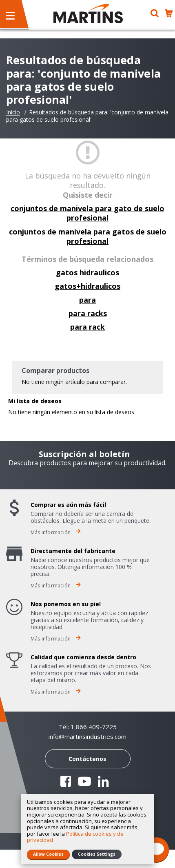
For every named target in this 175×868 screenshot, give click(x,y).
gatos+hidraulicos (87, 286)
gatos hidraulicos (87, 272)
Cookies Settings (97, 854)
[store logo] (88, 13)
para (87, 300)
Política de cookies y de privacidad (75, 837)
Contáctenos (87, 759)
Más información (56, 532)
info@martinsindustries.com (87, 737)
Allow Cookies (48, 854)
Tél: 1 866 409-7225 (88, 727)
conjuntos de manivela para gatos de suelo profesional (88, 236)
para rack (87, 327)
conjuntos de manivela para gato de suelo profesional (87, 213)
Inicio (13, 112)
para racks (88, 313)
